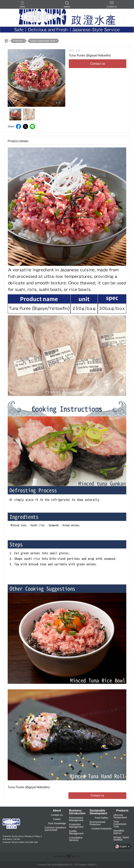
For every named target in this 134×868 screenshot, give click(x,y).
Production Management (76, 826)
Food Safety (102, 818)
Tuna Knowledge (57, 823)
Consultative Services (76, 839)
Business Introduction (77, 812)
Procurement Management (76, 819)
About (57, 811)
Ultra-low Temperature (120, 816)
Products (122, 811)
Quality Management (76, 832)
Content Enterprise (101, 829)
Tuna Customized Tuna (120, 824)
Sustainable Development (98, 812)
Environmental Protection (98, 823)
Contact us (57, 815)
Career (57, 819)
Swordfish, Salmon (119, 832)
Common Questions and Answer (55, 829)
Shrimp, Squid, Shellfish (121, 839)
